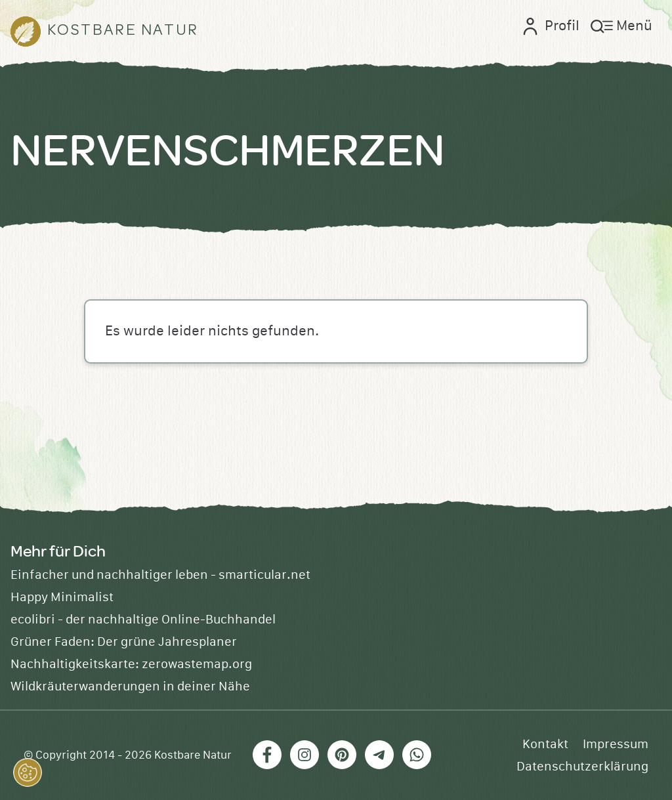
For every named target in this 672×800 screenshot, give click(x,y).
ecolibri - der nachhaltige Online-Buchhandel (143, 620)
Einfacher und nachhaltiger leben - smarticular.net (160, 575)
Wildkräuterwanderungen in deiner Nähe (130, 686)
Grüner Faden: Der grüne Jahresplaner (124, 642)
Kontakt (545, 744)
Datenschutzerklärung (582, 767)
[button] (28, 772)
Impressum (616, 744)
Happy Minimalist (62, 597)
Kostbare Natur (193, 755)
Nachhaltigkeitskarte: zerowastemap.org (131, 664)
